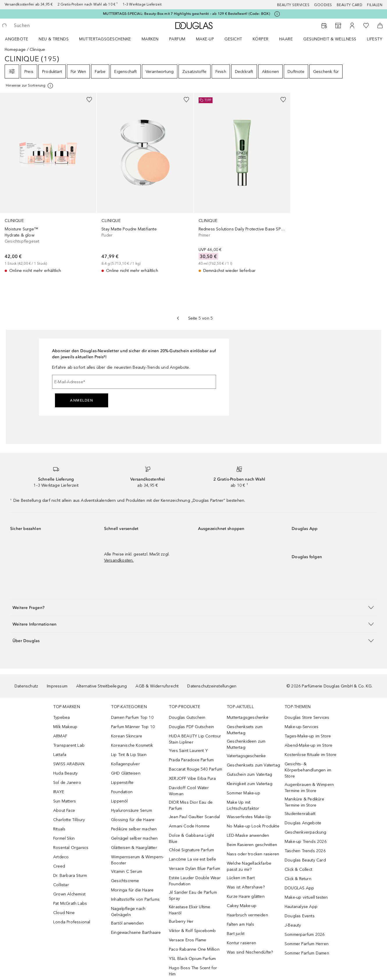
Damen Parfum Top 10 (132, 717)
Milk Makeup (65, 727)
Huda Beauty (65, 773)
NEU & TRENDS (54, 39)
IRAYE (59, 792)
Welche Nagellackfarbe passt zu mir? (249, 866)
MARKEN (150, 39)
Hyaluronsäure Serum (132, 810)
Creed (59, 866)
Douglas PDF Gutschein (191, 727)
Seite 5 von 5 (201, 318)
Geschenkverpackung (306, 832)
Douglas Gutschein (187, 717)
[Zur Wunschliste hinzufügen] (89, 100)
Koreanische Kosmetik (132, 745)
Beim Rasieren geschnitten (252, 845)
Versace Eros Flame (188, 940)
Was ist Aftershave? (246, 887)
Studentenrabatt (300, 814)
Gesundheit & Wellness (330, 39)
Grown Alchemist (69, 894)
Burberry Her (181, 921)
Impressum (57, 686)
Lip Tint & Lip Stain (129, 755)
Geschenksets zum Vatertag (253, 765)
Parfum (177, 39)
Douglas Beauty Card (305, 860)
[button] (193, 607)
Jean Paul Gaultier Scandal (194, 817)
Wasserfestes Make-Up (249, 817)
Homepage (15, 50)
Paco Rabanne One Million (194, 949)
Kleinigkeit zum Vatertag (250, 784)
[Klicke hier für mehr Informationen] (277, 14)
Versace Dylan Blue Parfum (195, 869)
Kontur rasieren (241, 943)
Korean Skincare (127, 736)
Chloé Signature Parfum (191, 850)
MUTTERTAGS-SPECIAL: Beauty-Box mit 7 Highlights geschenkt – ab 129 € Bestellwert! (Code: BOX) (187, 14)
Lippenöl (120, 801)
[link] (48, 183)
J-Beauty (293, 925)
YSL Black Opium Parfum (192, 959)
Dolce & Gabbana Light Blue (191, 839)
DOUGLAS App (299, 888)
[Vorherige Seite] (178, 318)
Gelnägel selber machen (134, 838)
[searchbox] (57, 26)
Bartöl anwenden (127, 923)
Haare (286, 39)
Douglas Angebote (303, 823)
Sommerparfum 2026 (305, 935)
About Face (64, 810)
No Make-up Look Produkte (253, 826)
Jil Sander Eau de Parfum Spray (193, 895)
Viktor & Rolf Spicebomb (192, 931)
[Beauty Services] (324, 26)
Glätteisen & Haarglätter (134, 848)
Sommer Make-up (244, 793)
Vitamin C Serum (127, 871)
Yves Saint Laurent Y (188, 751)
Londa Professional (72, 922)
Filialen (375, 5)
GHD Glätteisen (126, 773)
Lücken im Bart (241, 878)
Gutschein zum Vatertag (249, 774)
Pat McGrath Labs (70, 903)
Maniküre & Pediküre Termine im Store (304, 802)
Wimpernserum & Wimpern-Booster (138, 860)
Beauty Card (350, 5)
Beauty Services (293, 5)
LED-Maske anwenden (248, 835)
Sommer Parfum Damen (307, 953)
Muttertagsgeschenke (105, 39)
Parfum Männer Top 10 (133, 727)
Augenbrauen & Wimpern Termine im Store (309, 788)
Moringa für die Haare (132, 890)
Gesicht (233, 39)
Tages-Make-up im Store (308, 736)
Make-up (205, 39)
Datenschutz (26, 686)
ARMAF (60, 736)
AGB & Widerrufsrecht (157, 686)
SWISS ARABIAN (69, 764)
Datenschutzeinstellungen (212, 686)
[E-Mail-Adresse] (134, 382)
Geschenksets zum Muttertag (245, 730)
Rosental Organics (71, 848)
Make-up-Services (302, 727)
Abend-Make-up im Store (308, 745)
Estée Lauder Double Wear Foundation (195, 881)
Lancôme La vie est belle (192, 859)
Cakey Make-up (242, 906)
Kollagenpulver (125, 764)
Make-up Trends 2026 (306, 842)
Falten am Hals (240, 924)
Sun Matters (65, 801)
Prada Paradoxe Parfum (191, 760)
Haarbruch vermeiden (247, 915)
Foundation (122, 792)
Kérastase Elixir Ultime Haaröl (190, 910)
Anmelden (82, 400)
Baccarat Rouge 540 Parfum (196, 769)
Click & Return (298, 879)
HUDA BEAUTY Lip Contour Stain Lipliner (195, 739)
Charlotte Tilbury (69, 820)
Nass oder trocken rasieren (253, 854)
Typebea (61, 717)
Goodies (323, 5)
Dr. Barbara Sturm (70, 876)
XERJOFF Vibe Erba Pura (192, 779)
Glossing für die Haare (133, 820)
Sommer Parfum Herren (307, 944)
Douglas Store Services (307, 717)
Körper (261, 39)
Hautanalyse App (301, 907)
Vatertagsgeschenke (246, 756)
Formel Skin (64, 838)
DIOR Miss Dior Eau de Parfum (191, 805)
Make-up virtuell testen (306, 897)
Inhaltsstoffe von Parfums (135, 899)
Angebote (17, 39)
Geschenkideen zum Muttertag (246, 744)
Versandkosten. (119, 560)
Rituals (59, 829)
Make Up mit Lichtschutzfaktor (243, 805)
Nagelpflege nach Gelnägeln (128, 912)
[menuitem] (20, 39)
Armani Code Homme (189, 826)
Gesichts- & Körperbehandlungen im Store (308, 770)
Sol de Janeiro (67, 783)
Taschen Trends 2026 (305, 851)
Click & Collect (298, 869)
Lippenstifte (122, 783)
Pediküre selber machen (134, 829)
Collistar (61, 885)
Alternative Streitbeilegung (101, 686)
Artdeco (61, 857)
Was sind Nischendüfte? (250, 952)
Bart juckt (236, 934)
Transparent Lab (69, 745)
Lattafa (60, 755)
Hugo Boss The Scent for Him (193, 971)
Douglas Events (300, 916)
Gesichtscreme (125, 881)
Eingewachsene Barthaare (136, 932)
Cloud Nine (64, 913)
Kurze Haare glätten (246, 896)
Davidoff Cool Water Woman (189, 791)
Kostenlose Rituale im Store (311, 755)
